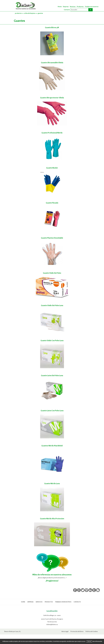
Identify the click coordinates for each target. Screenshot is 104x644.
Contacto (67, 10)
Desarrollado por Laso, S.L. (13, 631)
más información (97, 641)
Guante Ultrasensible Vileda (52, 63)
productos (18, 13)
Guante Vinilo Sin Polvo (52, 273)
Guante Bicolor (52, 168)
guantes (40, 13)
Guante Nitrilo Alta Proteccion (52, 519)
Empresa (66, 7)
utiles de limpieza (30, 13)
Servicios (73, 7)
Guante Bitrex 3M (52, 28)
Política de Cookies (92, 631)
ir (91, 10)
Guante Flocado (52, 203)
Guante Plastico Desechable (52, 238)
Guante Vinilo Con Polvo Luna (52, 341)
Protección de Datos (77, 631)
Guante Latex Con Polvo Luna (52, 411)
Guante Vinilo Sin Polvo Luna (52, 305)
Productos (80, 7)
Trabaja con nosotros (92, 7)
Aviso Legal (65, 631)
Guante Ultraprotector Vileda (52, 98)
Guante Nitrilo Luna (52, 484)
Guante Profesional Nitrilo (52, 133)
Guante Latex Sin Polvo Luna (52, 376)
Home (60, 7)
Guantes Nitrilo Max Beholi (52, 446)
